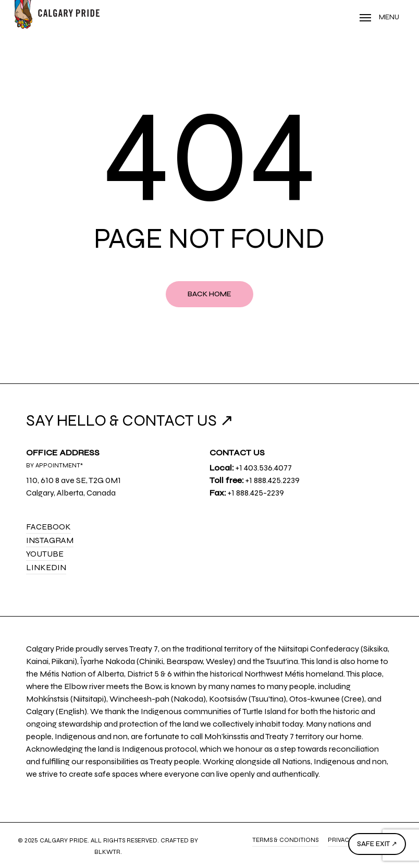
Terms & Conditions (285, 840)
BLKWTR (107, 852)
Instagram (50, 540)
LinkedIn (46, 567)
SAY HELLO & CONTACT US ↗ (130, 420)
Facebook (48, 527)
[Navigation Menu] (379, 17)
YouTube (45, 554)
